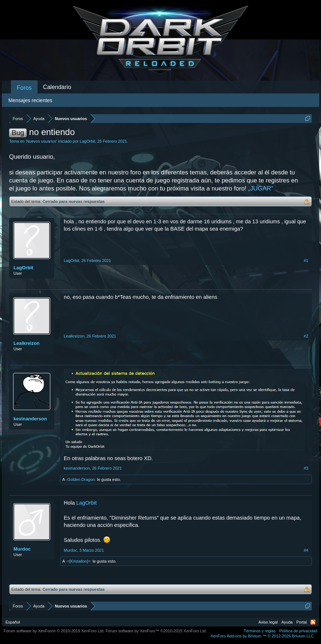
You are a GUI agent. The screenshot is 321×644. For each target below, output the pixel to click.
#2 (306, 336)
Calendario (57, 87)
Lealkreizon (27, 343)
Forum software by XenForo (54, 631)
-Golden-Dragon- (81, 479)
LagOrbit (87, 141)
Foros (24, 88)
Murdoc (22, 549)
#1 (306, 261)
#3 (306, 468)
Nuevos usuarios (41, 141)
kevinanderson (30, 419)
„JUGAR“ (261, 188)
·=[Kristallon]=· (79, 561)
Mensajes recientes (30, 100)
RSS (313, 622)
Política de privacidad (298, 631)
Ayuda (287, 622)
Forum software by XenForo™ (156, 631)
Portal (302, 622)
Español (13, 622)
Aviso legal (268, 622)
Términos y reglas (260, 631)
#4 (306, 550)
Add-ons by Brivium (263, 636)
